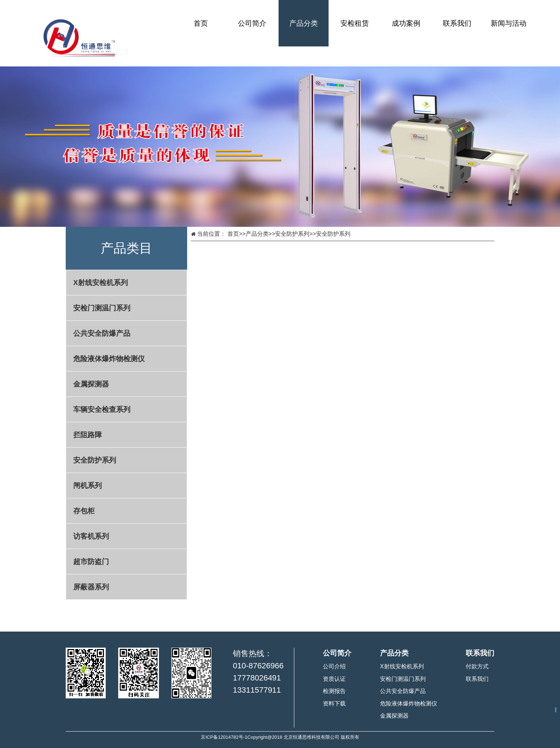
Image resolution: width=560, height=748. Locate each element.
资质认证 (334, 679)
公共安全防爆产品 (102, 333)
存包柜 (84, 511)
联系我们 (457, 23)
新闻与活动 (509, 23)
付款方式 (477, 666)
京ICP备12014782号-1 (224, 737)
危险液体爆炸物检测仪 (109, 359)
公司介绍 (334, 666)
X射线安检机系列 (101, 283)
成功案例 (406, 23)
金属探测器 (91, 384)
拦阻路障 (87, 435)
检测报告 (334, 691)
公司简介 (252, 23)
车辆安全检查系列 (102, 409)
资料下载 (334, 704)
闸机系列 (87, 485)
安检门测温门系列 (102, 308)
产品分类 (304, 23)
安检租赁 (355, 23)
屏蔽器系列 (91, 587)
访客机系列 (91, 536)
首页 (201, 23)
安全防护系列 (95, 460)
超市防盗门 (91, 562)
